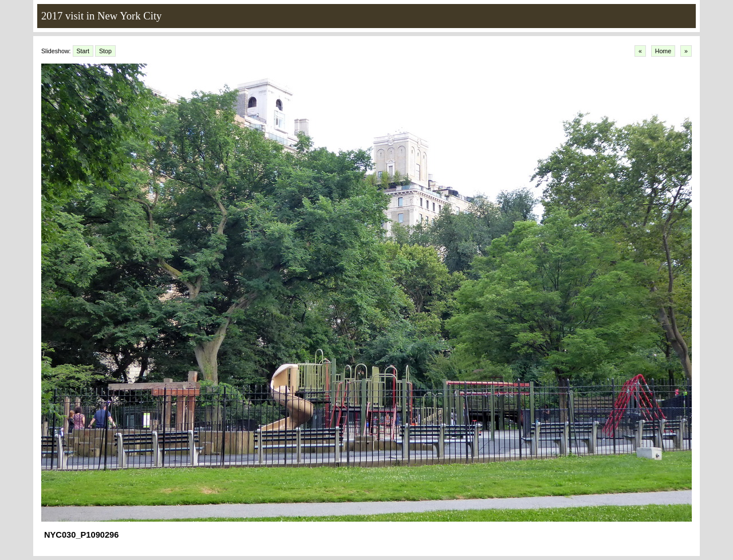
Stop (105, 51)
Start (83, 51)
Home (663, 51)
